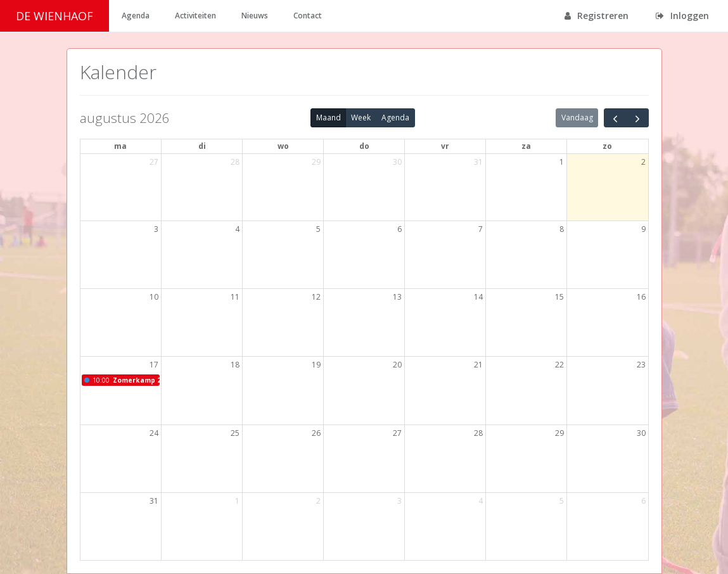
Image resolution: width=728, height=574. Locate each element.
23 (641, 365)
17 (154, 365)
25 (235, 433)
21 (478, 365)
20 (397, 365)
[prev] (615, 118)
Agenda (136, 16)
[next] (637, 118)
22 (559, 365)
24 (154, 433)
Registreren (597, 16)
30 (397, 162)
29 (316, 162)
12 (316, 297)
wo (283, 146)
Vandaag (577, 118)
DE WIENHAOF (54, 16)
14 (478, 297)
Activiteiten (195, 16)
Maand (329, 118)
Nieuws (255, 16)
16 (641, 297)
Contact (308, 16)
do (364, 146)
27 (154, 162)
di (202, 146)
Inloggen (682, 16)
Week (361, 118)
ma (120, 146)
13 (397, 297)
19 (316, 365)
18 (235, 365)
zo (607, 146)
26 (316, 433)
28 (235, 162)
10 (154, 297)
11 (235, 297)
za (526, 146)
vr (445, 146)
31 (478, 162)
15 (559, 297)
